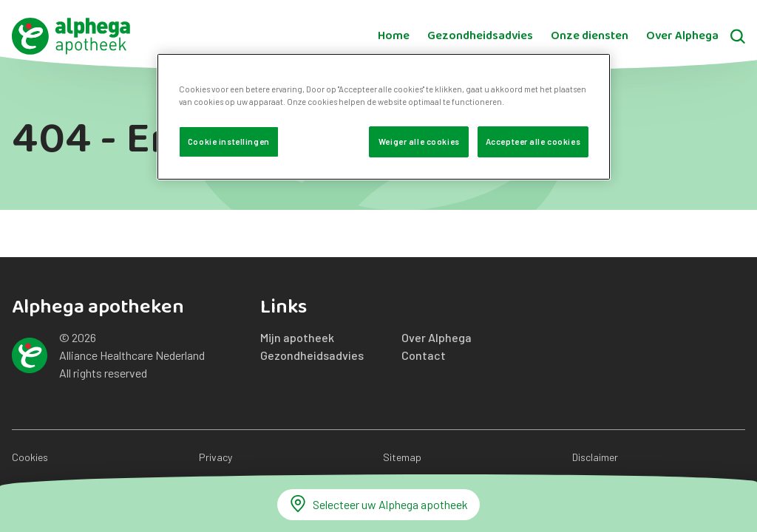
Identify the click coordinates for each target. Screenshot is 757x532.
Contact (424, 355)
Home (394, 36)
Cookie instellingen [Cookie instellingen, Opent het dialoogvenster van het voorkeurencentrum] (229, 141)
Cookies (30, 457)
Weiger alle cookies (419, 141)
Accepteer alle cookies (533, 141)
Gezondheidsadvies (480, 36)
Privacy (215, 457)
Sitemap (402, 457)
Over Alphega (682, 36)
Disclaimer (595, 457)
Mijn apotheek (297, 337)
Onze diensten (590, 36)
